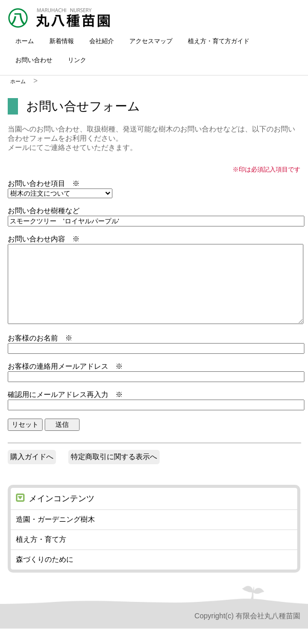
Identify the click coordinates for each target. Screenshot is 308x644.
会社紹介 (102, 41)
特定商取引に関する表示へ (114, 472)
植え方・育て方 (41, 555)
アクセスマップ (151, 41)
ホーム (25, 41)
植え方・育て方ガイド (219, 41)
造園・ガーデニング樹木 (55, 535)
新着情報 (62, 41)
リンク (77, 60)
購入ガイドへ (32, 472)
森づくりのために (45, 575)
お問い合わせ (34, 60)
